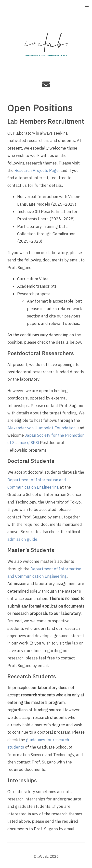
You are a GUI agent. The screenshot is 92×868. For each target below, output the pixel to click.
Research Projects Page (37, 171)
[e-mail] (46, 86)
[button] (87, 6)
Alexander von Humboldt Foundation (41, 428)
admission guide (22, 540)
